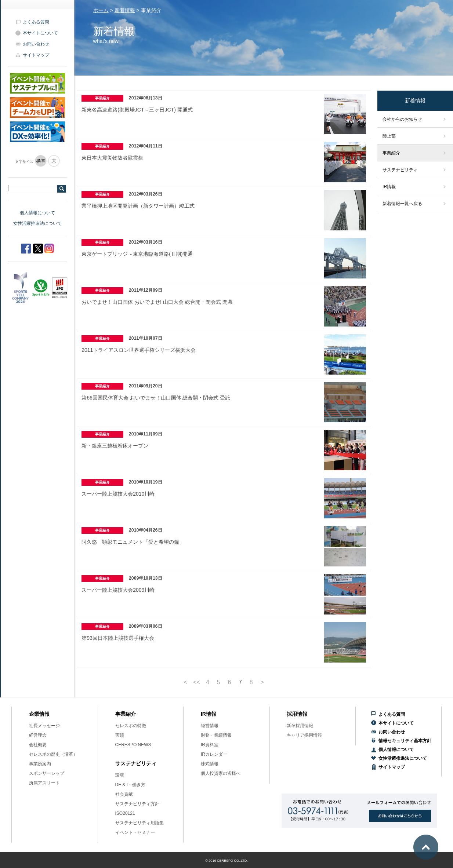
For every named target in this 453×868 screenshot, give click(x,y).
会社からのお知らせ (402, 119)
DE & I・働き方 (131, 785)
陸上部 (389, 136)
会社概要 (38, 745)
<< (197, 682)
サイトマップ (36, 55)
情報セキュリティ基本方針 (405, 741)
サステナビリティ (400, 170)
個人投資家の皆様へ (221, 773)
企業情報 (39, 714)
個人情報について (37, 213)
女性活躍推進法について (37, 223)
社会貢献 (124, 794)
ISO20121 (125, 813)
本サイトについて (40, 33)
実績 (120, 735)
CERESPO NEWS (133, 745)
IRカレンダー (214, 754)
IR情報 (389, 187)
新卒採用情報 (300, 726)
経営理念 (38, 735)
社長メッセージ (44, 726)
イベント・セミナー (135, 832)
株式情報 (210, 764)
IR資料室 (210, 745)
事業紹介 (391, 153)
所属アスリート (44, 783)
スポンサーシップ (47, 773)
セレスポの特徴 (131, 726)
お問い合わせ (36, 44)
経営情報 (210, 726)
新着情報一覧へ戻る (402, 204)
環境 (120, 775)
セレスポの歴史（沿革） (53, 754)
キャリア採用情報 (304, 735)
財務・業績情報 (216, 735)
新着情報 (125, 10)
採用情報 (297, 714)
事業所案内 (40, 764)
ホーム (101, 10)
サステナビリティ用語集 (139, 823)
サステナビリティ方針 (137, 804)
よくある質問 (36, 22)
